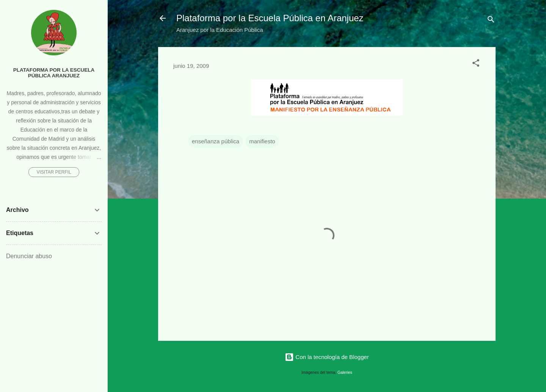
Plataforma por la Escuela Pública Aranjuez (54, 73)
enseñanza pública (216, 141)
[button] (476, 64)
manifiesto (262, 141)
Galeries (345, 372)
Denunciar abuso (29, 256)
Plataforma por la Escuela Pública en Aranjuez (270, 18)
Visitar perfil (54, 172)
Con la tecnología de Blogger (327, 357)
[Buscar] (491, 21)
